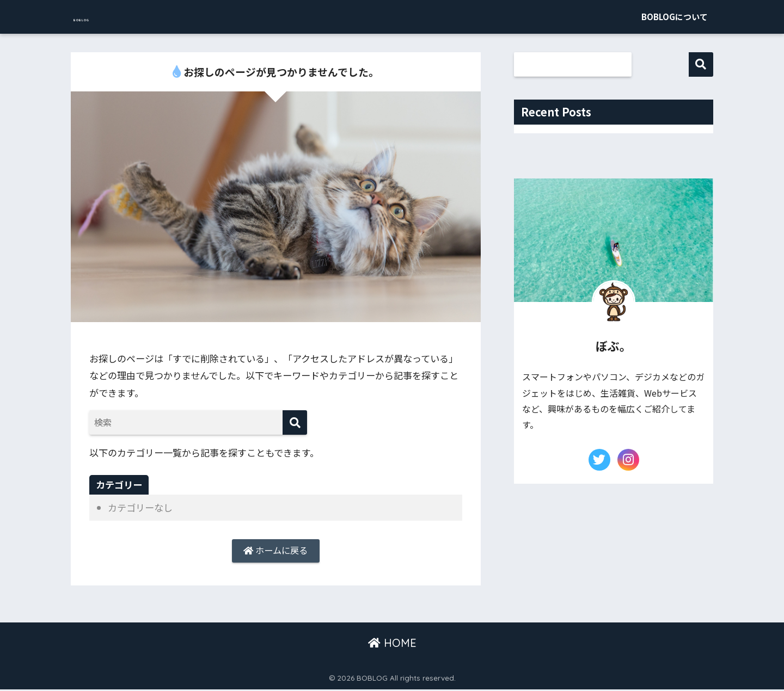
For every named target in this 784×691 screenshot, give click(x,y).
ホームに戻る (275, 551)
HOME (392, 645)
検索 (701, 64)
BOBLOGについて (675, 17)
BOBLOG (101, 17)
